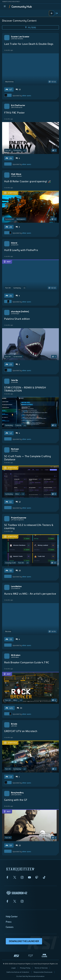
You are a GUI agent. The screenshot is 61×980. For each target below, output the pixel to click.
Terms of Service (41, 968)
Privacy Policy (25, 968)
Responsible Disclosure (43, 972)
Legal (13, 968)
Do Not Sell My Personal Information (30, 976)
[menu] (5, 6)
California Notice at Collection (18, 972)
